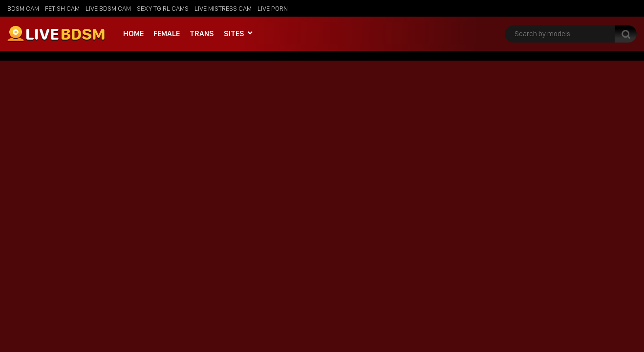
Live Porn (273, 8)
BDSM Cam (23, 8)
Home (133, 33)
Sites (234, 33)
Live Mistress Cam (223, 8)
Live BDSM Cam (108, 8)
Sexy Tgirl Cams (163, 8)
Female (167, 33)
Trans (202, 33)
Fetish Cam (62, 8)
